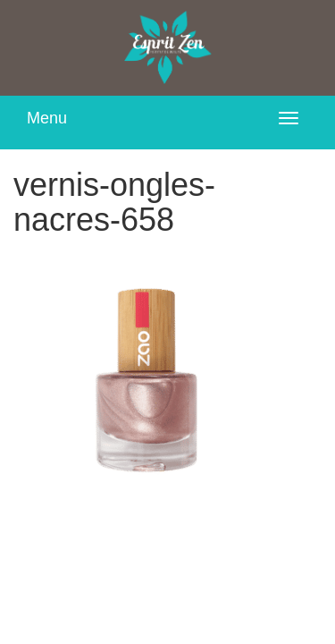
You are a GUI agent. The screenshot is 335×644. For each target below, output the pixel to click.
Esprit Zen (168, 48)
